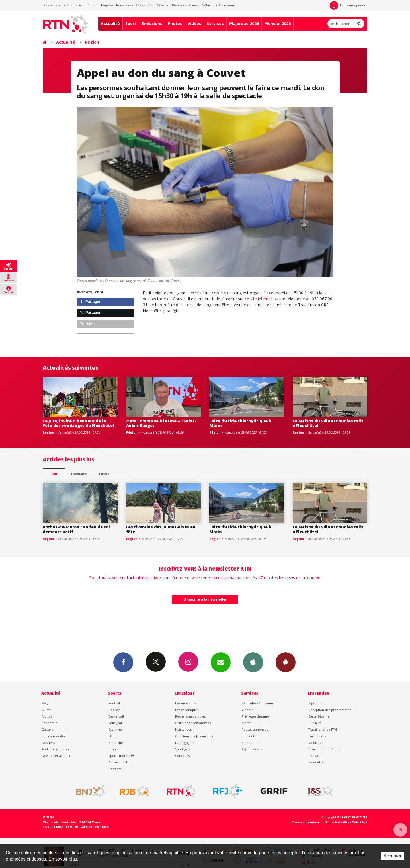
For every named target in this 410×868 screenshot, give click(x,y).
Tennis (113, 749)
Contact (314, 756)
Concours (182, 756)
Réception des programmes (330, 710)
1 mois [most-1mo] (104, 474)
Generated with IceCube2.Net (346, 822)
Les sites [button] (52, 5)
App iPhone (253, 662)
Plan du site (103, 827)
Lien (87, 323)
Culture (48, 729)
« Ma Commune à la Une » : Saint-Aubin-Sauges (161, 423)
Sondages (182, 749)
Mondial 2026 (277, 24)
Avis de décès (252, 749)
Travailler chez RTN (323, 729)
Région (92, 42)
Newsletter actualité (57, 756)
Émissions (152, 24)
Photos (175, 24)
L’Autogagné (184, 743)
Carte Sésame (159, 5)
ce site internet (259, 299)
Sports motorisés (121, 756)
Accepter (392, 856)
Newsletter (317, 762)
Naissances (125, 5)
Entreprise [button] (72, 5)
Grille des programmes (193, 723)
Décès (141, 5)
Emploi (247, 743)
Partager (90, 302)
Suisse (47, 710)
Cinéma (248, 710)
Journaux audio (53, 736)
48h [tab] (54, 474)
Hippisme (116, 743)
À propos (315, 703)
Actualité (110, 24)
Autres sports (119, 762)
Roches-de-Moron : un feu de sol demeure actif (76, 529)
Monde (47, 716)
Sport (131, 24)
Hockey (114, 710)
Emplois (107, 5)
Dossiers (48, 743)
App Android (286, 662)
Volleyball (116, 723)
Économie (50, 723)
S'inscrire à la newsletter (205, 599)
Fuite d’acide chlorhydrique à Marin (240, 423)
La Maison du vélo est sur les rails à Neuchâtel (328, 423)
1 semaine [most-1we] (79, 474)
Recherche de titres (190, 716)
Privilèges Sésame (186, 5)
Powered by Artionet (307, 822)
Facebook (123, 662)
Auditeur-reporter (348, 5)
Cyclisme (115, 729)
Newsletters (221, 662)
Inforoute (92, 5)
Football (115, 703)
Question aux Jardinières (194, 736)
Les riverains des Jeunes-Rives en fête (161, 529)
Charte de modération (325, 749)
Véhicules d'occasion (218, 5)
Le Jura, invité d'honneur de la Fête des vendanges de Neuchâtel (78, 423)
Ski (111, 736)
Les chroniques (187, 710)
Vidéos (194, 24)
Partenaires (317, 736)
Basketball (116, 716)
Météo (247, 723)
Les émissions (186, 703)
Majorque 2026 (244, 24)
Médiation (316, 743)
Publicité (315, 723)
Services (215, 24)
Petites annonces (255, 729)
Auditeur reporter (56, 749)
